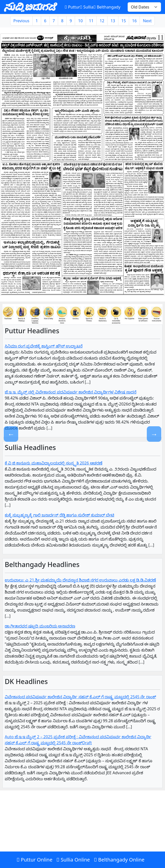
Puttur (72, 7)
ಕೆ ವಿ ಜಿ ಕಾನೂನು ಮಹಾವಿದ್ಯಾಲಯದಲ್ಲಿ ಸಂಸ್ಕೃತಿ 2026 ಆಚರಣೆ (54, 463)
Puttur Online (34, 860)
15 (124, 21)
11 (91, 21)
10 (80, 21)
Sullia (87, 7)
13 (113, 21)
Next (147, 21)
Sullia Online (73, 860)
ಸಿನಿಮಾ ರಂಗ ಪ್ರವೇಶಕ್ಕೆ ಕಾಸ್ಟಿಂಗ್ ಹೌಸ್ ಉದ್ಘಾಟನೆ (44, 346)
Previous (21, 21)
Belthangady (107, 7)
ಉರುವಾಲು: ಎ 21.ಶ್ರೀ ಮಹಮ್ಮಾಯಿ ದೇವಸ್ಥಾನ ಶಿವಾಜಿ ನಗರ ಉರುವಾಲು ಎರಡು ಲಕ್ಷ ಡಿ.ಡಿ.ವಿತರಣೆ (80, 580)
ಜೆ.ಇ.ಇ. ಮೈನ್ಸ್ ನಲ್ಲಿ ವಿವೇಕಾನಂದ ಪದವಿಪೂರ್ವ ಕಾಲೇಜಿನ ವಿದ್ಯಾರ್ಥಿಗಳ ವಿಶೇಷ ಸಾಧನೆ (71, 392)
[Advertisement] (82, 831)
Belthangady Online (119, 860)
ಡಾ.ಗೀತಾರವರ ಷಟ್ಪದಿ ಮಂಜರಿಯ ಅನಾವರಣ (40, 626)
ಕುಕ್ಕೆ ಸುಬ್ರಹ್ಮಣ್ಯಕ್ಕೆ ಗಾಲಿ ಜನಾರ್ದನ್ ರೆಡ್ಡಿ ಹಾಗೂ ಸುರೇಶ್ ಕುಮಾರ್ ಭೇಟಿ (59, 515)
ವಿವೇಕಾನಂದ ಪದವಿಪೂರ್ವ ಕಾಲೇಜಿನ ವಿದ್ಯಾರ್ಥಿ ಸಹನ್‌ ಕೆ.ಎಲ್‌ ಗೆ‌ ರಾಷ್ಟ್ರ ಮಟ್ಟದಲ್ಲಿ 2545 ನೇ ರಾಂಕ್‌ (80, 697)
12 (102, 21)
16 (134, 21)
